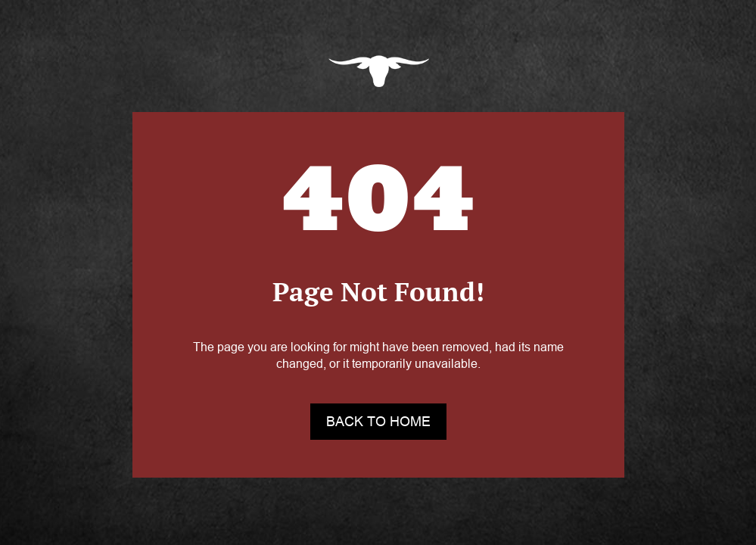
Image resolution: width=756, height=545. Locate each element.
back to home (378, 422)
